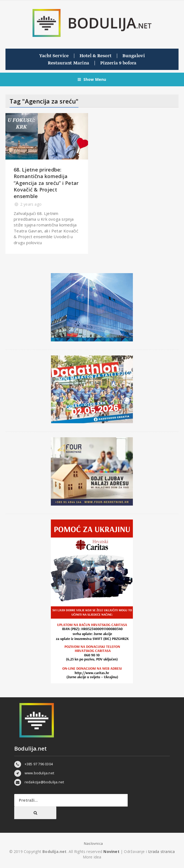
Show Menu (92, 79)
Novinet (111, 851)
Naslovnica (93, 843)
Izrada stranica (161, 851)
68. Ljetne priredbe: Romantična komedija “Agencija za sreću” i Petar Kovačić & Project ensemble (46, 183)
